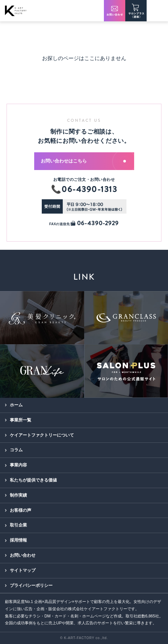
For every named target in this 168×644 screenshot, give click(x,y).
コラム (16, 450)
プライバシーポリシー (31, 585)
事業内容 (18, 465)
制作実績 (18, 495)
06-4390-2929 (95, 223)
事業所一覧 (21, 420)
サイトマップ (23, 570)
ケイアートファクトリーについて (42, 435)
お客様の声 (21, 510)
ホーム (16, 405)
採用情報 (18, 540)
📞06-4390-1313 (84, 189)
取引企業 (18, 525)
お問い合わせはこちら (83, 161)
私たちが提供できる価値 (33, 480)
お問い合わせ (23, 555)
